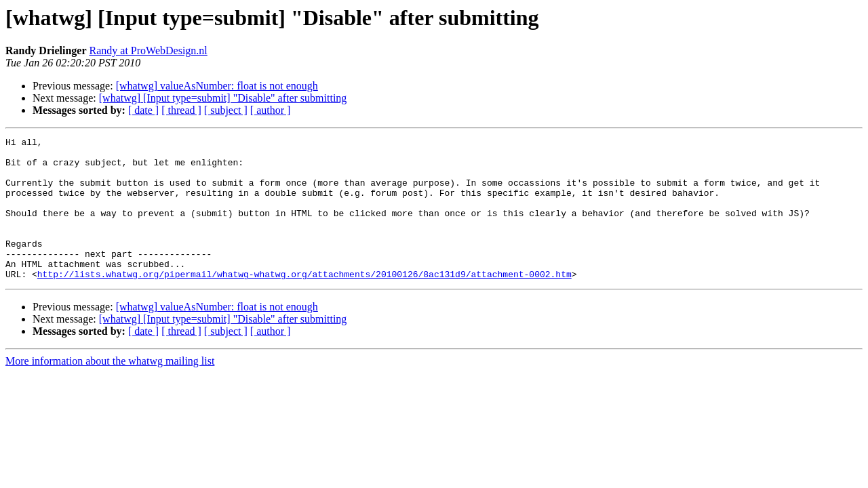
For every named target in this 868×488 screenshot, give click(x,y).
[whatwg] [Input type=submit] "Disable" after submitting (223, 98)
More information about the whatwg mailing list (110, 389)
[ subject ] (226, 110)
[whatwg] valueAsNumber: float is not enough (217, 86)
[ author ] (271, 110)
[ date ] (143, 110)
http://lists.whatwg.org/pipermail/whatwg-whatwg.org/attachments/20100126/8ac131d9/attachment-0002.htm (304, 302)
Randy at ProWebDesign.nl (149, 50)
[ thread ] (181, 110)
